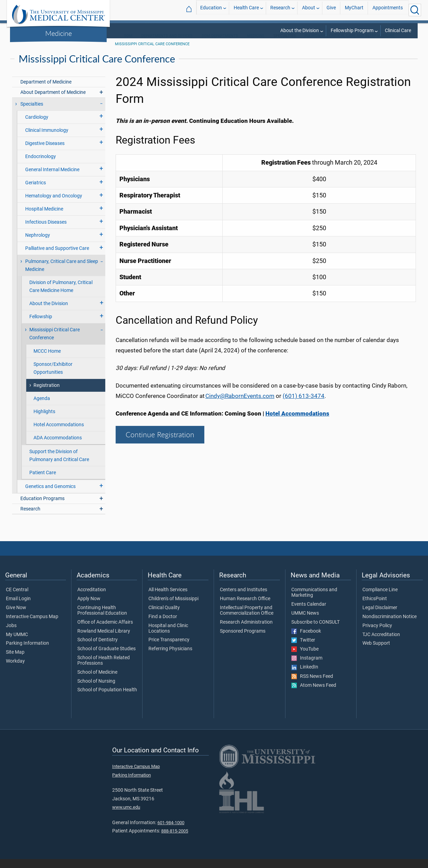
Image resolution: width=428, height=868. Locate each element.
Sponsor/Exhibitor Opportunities (53, 377)
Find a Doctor (163, 626)
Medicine (59, 33)
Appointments (388, 10)
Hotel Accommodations (59, 434)
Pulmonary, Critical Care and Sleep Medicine (349, 45)
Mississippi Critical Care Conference (152, 53)
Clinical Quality (164, 617)
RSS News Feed (312, 685)
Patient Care (43, 482)
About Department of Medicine (53, 101)
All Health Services (168, 599)
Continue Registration (160, 443)
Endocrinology (41, 165)
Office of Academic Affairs (105, 631)
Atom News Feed (314, 694)
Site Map (15, 661)
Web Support (376, 652)
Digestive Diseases (45, 152)
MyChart (354, 10)
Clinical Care (398, 31)
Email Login (18, 608)
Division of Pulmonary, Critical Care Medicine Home (61, 295)
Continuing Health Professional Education (102, 620)
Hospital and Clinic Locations (168, 637)
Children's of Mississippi (173, 608)
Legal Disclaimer (380, 617)
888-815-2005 (175, 840)
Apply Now (89, 608)
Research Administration (246, 631)
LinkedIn (305, 676)
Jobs (11, 635)
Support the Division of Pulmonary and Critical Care (59, 465)
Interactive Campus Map (32, 626)
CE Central (17, 599)
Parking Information (27, 652)
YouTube (305, 658)
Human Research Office (245, 608)
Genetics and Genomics (50, 495)
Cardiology (37, 126)
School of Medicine (97, 681)
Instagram (307, 667)
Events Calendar (309, 613)
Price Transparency (169, 649)
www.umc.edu (126, 816)
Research (280, 10)
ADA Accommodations (58, 447)
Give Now (16, 617)
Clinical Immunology (47, 139)
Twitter (303, 649)
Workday (15, 670)
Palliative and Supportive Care (57, 257)
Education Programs (42, 508)
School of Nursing (96, 690)
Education (211, 10)
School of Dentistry (98, 649)
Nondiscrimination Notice (390, 626)
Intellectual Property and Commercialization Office (247, 620)
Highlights (44, 421)
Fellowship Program (352, 31)
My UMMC (17, 644)
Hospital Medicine (44, 218)
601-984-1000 (171, 832)
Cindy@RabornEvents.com (240, 405)
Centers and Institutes (244, 599)
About (309, 10)
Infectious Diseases (46, 231)
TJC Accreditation (381, 644)
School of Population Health (107, 699)
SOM (128, 45)
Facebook (306, 640)
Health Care (246, 10)
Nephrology (38, 244)
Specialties (32, 113)
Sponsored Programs (243, 640)
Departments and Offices (167, 45)
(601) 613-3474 (304, 405)
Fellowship (41, 326)
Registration (47, 394)
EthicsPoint (375, 608)
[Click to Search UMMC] (415, 10)
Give (331, 10)
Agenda (42, 407)
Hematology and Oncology (54, 205)
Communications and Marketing (314, 602)
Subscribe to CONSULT (315, 631)
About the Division (300, 31)
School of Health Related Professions (104, 670)
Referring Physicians (170, 658)
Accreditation (92, 599)
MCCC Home (47, 360)
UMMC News (305, 622)
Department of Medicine (46, 91)
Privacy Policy (377, 635)
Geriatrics (36, 192)
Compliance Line (380, 599)
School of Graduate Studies (106, 658)
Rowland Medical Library (104, 640)
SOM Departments (220, 45)
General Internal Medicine (52, 179)
